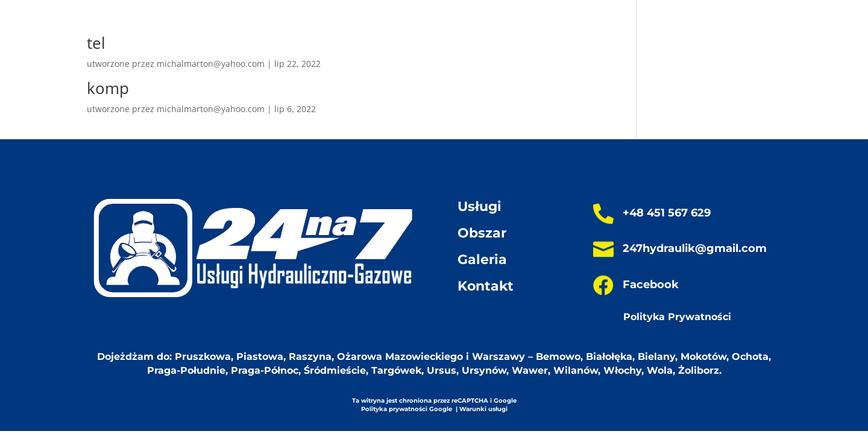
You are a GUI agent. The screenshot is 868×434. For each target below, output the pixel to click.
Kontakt (486, 286)
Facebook (651, 285)
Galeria (482, 259)
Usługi (480, 206)
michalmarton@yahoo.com (211, 64)
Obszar (482, 233)
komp (108, 88)
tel (96, 43)
